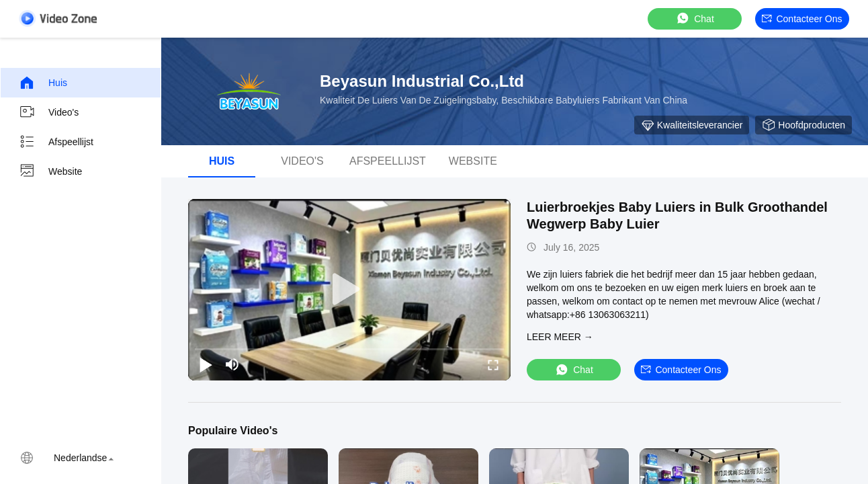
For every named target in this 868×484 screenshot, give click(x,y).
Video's (49, 112)
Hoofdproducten (804, 125)
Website (50, 171)
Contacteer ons (802, 19)
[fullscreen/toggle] (493, 364)
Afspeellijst (56, 142)
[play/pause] (206, 364)
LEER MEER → (560, 337)
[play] (349, 290)
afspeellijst (388, 161)
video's (302, 161)
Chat (695, 18)
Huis (43, 83)
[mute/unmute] (232, 364)
